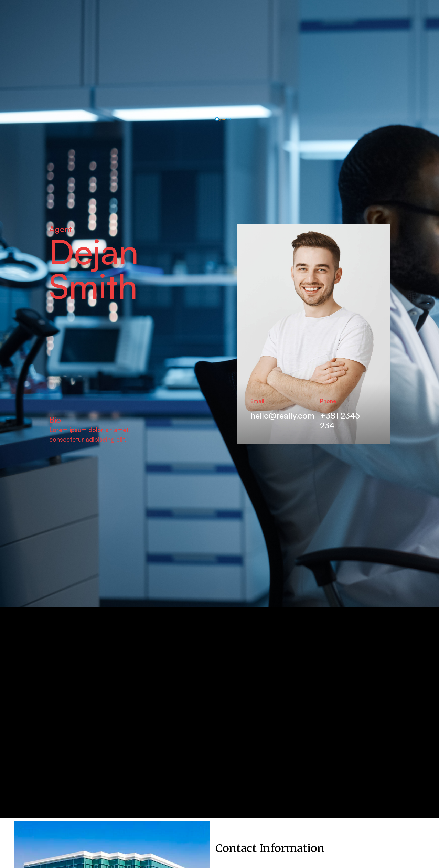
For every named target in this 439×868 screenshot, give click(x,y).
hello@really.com (282, 415)
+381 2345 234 (340, 420)
